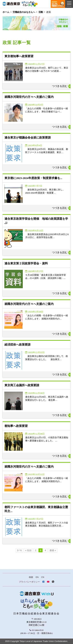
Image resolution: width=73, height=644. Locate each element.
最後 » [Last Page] (53, 550)
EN (37, 577)
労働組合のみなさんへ (24, 12)
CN (43, 577)
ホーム (6, 12)
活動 (41, 12)
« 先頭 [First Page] (28, 550)
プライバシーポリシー (29, 582)
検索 (31, 577)
